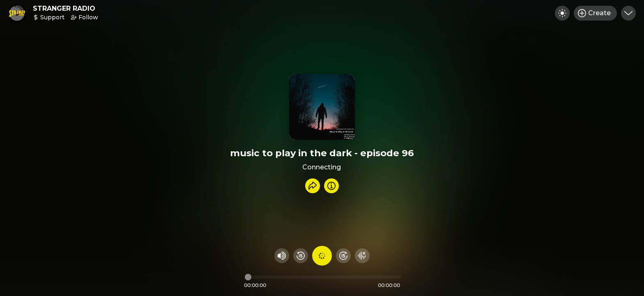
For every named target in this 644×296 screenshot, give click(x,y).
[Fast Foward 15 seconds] (343, 256)
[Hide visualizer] (362, 256)
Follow (85, 17)
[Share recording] (313, 186)
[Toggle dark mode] (562, 13)
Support (49, 17)
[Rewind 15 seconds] (301, 256)
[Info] (331, 186)
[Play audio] (322, 256)
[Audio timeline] (323, 277)
